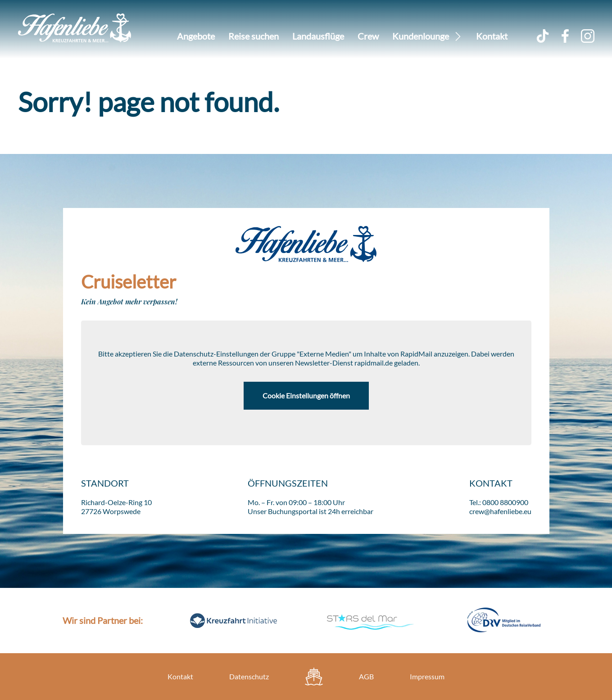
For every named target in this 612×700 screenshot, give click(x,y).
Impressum (427, 676)
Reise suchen (254, 36)
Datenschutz (249, 676)
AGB (366, 676)
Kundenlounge (421, 36)
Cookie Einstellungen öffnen (306, 395)
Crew (368, 36)
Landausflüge (318, 36)
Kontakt (492, 36)
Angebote (196, 36)
